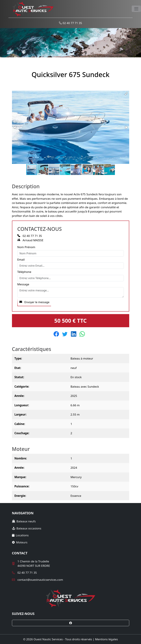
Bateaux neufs (24, 521)
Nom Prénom (26, 247)
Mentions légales (106, 639)
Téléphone (24, 272)
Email (21, 260)
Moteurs (20, 542)
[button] (126, 94)
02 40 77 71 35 (70, 23)
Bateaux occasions (27, 528)
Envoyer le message (34, 302)
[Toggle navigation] (136, 9)
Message (23, 284)
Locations (20, 535)
